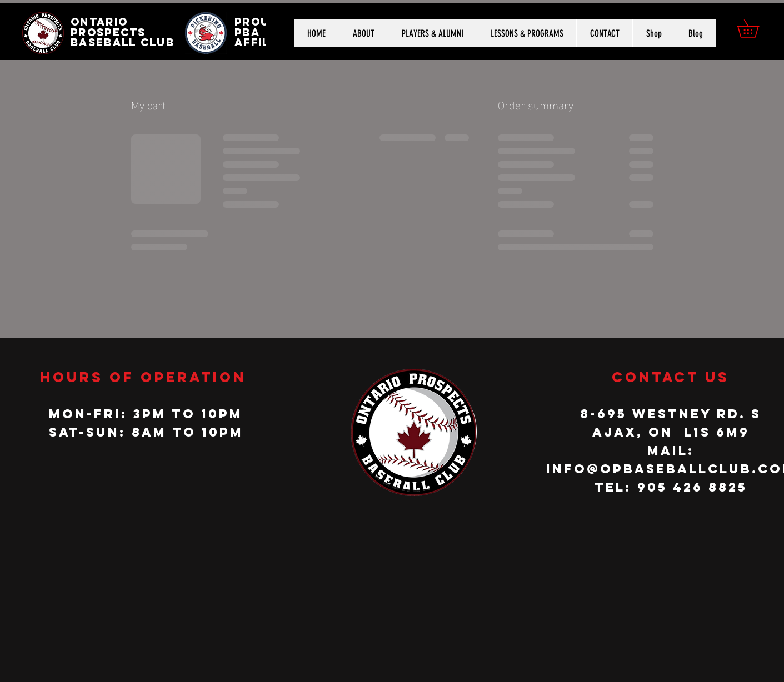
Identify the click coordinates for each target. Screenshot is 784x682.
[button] (756, 29)
